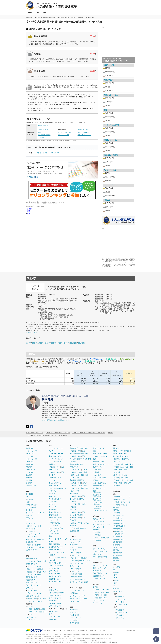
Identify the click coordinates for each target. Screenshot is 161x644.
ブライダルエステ (99, 549)
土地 (44, 561)
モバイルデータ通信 (120, 454)
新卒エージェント (99, 500)
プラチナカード (122, 604)
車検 (50, 536)
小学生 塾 (73, 510)
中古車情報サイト (55, 512)
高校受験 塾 (74, 467)
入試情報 (41, 137)
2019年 (60, 343)
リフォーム (30, 588)
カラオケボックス (99, 600)
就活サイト (97, 451)
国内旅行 (53, 593)
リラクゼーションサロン (78, 596)
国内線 (53, 603)
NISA (28, 497)
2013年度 (81, 343)
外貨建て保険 (117, 547)
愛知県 (39, 153)
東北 (31, 609)
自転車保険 (30, 464)
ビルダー (30, 606)
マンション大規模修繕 (34, 575)
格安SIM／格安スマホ (120, 456)
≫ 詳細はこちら (31, 333)
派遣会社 (96, 480)
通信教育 (73, 520)
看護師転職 (97, 470)
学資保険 (29, 483)
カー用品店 (74, 620)
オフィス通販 (53, 571)
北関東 (36, 609)
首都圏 (30, 209)
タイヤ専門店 (74, 623)
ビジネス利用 (55, 617)
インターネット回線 (120, 475)
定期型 (123, 523)
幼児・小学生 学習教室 (78, 528)
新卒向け (98, 540)
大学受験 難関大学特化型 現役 (80, 459)
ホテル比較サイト (55, 598)
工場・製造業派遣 (99, 483)
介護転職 (96, 472)
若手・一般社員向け (102, 538)
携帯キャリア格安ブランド (122, 451)
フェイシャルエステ (100, 551)
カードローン (30, 523)
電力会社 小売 (54, 579)
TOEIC (74, 558)
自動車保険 (30, 448)
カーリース (53, 507)
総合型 (53, 555)
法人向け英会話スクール (78, 579)
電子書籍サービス (55, 550)
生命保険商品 (117, 529)
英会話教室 (74, 545)
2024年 (28, 343)
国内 (52, 611)
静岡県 (57, 153)
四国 (116, 470)
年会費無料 (31, 531)
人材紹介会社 (98, 503)
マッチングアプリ (99, 579)
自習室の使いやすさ (84, 132)
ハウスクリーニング (56, 459)
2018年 (66, 343)
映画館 (95, 587)
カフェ (51, 542)
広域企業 (117, 472)
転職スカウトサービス (101, 464)
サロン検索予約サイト (101, 557)
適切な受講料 (108, 80)
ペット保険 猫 (118, 518)
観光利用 (53, 619)
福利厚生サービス (55, 576)
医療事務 (78, 553)
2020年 (54, 343)
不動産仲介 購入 (31, 564)
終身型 (117, 523)
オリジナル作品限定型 (58, 558)
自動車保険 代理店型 (120, 499)
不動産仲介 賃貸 (31, 577)
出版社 (53, 560)
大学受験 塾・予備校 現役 (79, 448)
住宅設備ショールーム (34, 585)
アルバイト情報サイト (101, 456)
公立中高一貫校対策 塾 (78, 504)
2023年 (35, 343)
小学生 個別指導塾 (76, 515)
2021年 (47, 343)
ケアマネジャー (85, 561)
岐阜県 (45, 153)
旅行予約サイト (54, 590)
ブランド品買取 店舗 (56, 566)
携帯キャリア (117, 448)
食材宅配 (52, 464)
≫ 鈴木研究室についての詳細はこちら (55, 420)
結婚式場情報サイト (100, 576)
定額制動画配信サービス (57, 544)
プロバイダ (117, 462)
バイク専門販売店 (57, 528)
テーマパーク (98, 603)
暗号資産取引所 (31, 542)
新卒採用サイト (99, 496)
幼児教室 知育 (75, 531)
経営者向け (99, 532)
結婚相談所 (97, 571)
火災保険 (29, 467)
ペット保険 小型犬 (119, 515)
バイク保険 (30, 456)
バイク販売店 (53, 526)
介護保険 (116, 550)
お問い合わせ (80, 631)
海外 (57, 611)
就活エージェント (99, 448)
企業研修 (96, 530)
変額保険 (116, 558)
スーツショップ (75, 618)
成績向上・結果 (43, 130)
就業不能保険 (117, 542)
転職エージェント (99, 467)
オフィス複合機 (54, 574)
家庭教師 (73, 526)
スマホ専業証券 (31, 505)
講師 (40, 132)
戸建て (39, 561)
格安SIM (117, 459)
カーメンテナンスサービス (58, 539)
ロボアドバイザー (32, 550)
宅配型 (53, 494)
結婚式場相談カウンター (102, 573)
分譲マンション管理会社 (34, 569)
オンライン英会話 (76, 547)
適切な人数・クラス (84, 130)
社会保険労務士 (83, 558)
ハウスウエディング (100, 565)
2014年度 (74, 343)
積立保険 (116, 561)
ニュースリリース (57, 631)
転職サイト (97, 459)
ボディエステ (98, 554)
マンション (31, 561)
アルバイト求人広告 (100, 510)
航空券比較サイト (55, 595)
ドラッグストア (75, 612)
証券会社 (30, 499)
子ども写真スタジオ (56, 547)
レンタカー (53, 502)
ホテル (51, 614)
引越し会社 (53, 496)
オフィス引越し (54, 568)
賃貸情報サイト (31, 580)
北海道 (74, 470)
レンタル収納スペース (58, 488)
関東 (107, 590)
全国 (106, 598)
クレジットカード (32, 529)
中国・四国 (43, 612)
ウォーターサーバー (56, 448)
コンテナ (53, 491)
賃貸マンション (31, 582)
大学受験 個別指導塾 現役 (79, 454)
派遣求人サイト (99, 486)
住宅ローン (30, 518)
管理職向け (99, 535)
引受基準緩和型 (120, 526)
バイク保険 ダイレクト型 (121, 502)
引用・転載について (92, 631)
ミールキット (53, 470)
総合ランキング (43, 126)
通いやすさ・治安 (63, 135)
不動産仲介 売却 (31, 559)
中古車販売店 (53, 515)
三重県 (51, 153)
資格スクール (74, 566)
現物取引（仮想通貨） (35, 545)
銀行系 (30, 526)
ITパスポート (82, 563)
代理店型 (30, 454)
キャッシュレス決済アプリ (35, 539)
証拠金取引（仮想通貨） (36, 547)
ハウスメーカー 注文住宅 (34, 601)
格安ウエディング (99, 568)
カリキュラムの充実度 (65, 132)
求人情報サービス (99, 488)
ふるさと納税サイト (56, 483)
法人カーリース (99, 519)
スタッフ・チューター (84, 135)
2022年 (41, 343)
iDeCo (115, 578)
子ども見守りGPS (55, 582)
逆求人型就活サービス (101, 454)
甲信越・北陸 (82, 472)
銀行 (29, 502)
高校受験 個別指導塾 (77, 480)
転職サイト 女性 (99, 462)
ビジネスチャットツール (102, 524)
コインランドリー (55, 462)
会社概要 (47, 631)
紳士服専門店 (74, 615)
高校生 (74, 523)
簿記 (78, 555)
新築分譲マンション (33, 596)
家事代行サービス (55, 456)
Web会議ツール (99, 527)
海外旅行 (61, 593)
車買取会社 (53, 510)
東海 (29, 211)
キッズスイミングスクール (78, 599)
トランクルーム (54, 486)
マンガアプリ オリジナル (58, 563)
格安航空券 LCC (54, 601)
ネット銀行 (30, 510)
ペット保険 (30, 472)
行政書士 (74, 561)
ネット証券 (30, 494)
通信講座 (73, 550)
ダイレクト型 (32, 451)
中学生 (80, 523)
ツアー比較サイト (55, 606)
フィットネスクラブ (77, 590)
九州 (44, 572)
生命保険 (29, 475)
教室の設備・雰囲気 (44, 135)
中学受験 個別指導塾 (77, 499)
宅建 (73, 555)
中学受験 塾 (74, 494)
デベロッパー (32, 620)
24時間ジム (74, 593)
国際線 (59, 603)
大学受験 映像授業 (76, 464)
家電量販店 (74, 610)
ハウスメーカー (33, 617)
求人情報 (103, 631)
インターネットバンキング (35, 513)
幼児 (73, 542)
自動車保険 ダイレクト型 (121, 497)
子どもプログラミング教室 (79, 582)
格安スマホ (126, 459)
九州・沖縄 (75, 478)
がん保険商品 (117, 537)
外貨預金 (29, 515)
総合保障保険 (117, 553)
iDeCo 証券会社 (31, 507)
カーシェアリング (55, 499)
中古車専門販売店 (57, 518)
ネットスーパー (54, 475)
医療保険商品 (117, 521)
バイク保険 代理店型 (120, 505)
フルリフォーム (33, 590)
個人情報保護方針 (69, 631)
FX (27, 521)
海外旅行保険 (30, 470)
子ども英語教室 (75, 539)
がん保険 (29, 480)
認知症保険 (117, 545)
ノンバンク (37, 526)
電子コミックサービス (57, 552)
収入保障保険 (119, 534)
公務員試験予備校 (76, 577)
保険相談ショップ (32, 486)
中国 (131, 467)
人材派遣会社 (98, 507)
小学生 (86, 523)
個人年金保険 (117, 555)
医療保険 (29, 478)
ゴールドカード (33, 537)
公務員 (74, 563)
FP (72, 553)
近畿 (29, 213)
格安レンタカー (54, 504)
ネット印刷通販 (99, 522)
